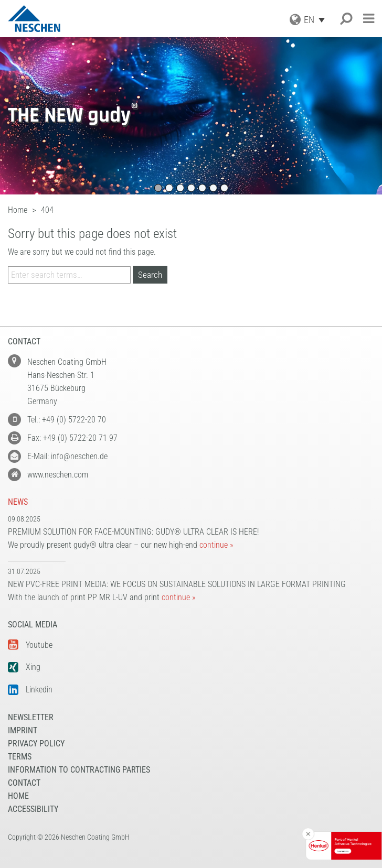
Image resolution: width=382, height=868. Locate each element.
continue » (216, 545)
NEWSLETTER (31, 717)
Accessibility (33, 809)
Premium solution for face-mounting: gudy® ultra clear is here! (133, 532)
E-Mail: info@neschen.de (67, 456)
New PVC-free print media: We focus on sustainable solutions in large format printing (177, 584)
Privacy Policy (36, 744)
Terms (20, 757)
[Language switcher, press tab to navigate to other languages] (317, 20)
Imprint (23, 730)
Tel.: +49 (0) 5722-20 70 (67, 420)
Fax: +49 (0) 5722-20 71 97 (72, 438)
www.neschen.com (58, 475)
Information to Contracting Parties (79, 770)
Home (18, 796)
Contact (24, 783)
